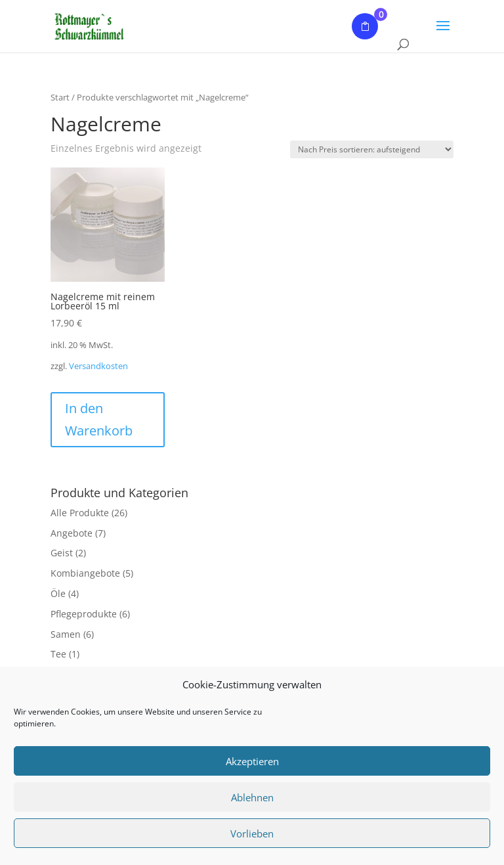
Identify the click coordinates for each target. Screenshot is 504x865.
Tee (58, 654)
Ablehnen (252, 797)
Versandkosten (98, 366)
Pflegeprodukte (84, 614)
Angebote (72, 533)
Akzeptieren (252, 761)
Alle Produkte (80, 513)
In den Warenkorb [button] (99, 419)
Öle (58, 593)
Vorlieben (252, 833)
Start (60, 97)
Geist (62, 553)
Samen (66, 634)
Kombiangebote (85, 573)
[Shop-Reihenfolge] (372, 149)
